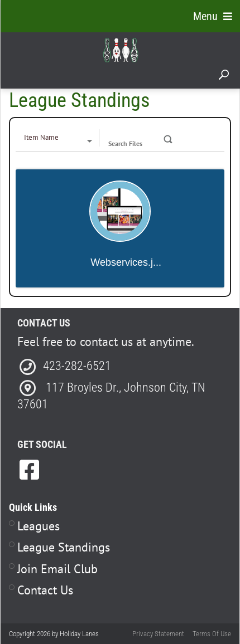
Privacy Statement (158, 634)
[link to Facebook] (29, 470)
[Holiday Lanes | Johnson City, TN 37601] (120, 50)
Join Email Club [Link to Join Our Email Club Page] (57, 569)
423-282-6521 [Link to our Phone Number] (77, 366)
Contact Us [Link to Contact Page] (45, 590)
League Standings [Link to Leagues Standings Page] (64, 547)
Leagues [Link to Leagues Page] (39, 526)
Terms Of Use (212, 634)
